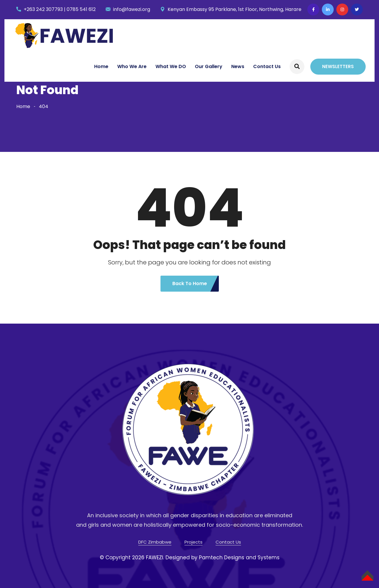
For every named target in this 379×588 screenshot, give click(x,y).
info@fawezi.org (132, 9)
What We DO (171, 66)
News (238, 66)
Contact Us (267, 66)
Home (101, 66)
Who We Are (132, 66)
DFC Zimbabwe (155, 542)
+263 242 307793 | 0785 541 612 (60, 9)
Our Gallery (209, 66)
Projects (193, 542)
